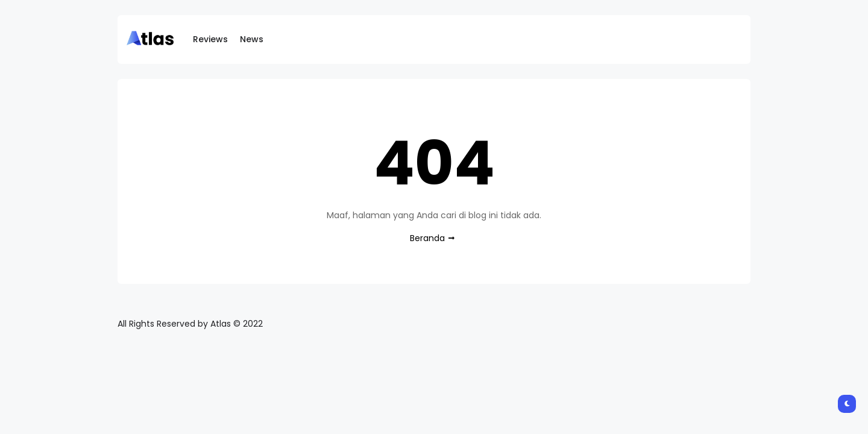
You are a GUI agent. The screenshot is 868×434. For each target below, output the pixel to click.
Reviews (210, 39)
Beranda (427, 238)
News (252, 39)
